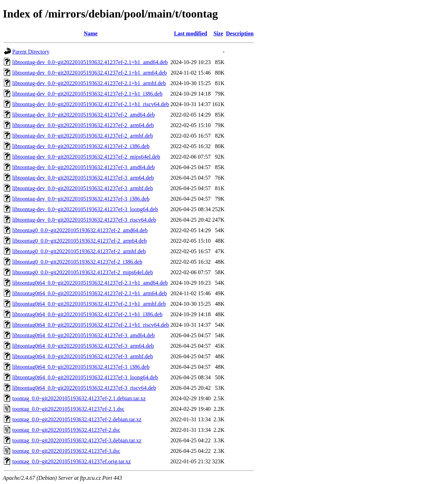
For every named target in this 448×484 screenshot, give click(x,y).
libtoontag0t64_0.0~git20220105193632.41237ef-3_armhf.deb (83, 356)
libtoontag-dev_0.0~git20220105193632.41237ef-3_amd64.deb (83, 167)
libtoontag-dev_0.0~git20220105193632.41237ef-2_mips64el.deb (86, 157)
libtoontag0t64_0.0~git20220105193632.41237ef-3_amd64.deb (83, 335)
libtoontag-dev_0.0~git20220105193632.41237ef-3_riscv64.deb (84, 220)
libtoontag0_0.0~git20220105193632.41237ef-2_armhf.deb (79, 251)
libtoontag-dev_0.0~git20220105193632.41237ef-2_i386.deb (81, 146)
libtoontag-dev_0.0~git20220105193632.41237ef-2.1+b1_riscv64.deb (91, 104)
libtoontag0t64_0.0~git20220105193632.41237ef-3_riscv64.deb (84, 388)
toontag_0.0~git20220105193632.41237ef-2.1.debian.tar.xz (79, 398)
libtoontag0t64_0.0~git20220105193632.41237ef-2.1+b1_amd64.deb (90, 283)
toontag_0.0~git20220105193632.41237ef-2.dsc (66, 430)
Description (240, 33)
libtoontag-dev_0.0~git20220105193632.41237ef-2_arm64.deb (83, 125)
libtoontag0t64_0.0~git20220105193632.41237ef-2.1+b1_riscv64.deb (91, 325)
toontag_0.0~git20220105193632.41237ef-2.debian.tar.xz (77, 419)
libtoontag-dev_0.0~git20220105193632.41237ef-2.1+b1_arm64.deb (90, 73)
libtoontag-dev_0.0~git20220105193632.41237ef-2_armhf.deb (83, 136)
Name (91, 33)
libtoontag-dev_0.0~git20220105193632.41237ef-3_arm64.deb (83, 178)
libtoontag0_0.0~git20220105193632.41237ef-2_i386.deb (77, 262)
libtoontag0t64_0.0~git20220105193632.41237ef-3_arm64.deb (83, 346)
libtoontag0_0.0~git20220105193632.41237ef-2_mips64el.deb (83, 272)
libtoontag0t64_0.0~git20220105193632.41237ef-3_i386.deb (81, 367)
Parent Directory (31, 52)
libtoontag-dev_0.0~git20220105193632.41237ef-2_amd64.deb (83, 115)
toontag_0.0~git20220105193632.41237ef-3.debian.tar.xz (77, 440)
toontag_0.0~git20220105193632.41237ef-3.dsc (66, 451)
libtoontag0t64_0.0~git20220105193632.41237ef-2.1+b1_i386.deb (87, 314)
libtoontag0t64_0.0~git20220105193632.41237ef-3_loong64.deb (85, 377)
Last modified (191, 33)
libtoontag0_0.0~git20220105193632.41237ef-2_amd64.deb (80, 230)
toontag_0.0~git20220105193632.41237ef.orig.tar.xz (72, 461)
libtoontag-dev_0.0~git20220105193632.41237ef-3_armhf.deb (83, 188)
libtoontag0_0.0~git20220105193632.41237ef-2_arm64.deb (79, 241)
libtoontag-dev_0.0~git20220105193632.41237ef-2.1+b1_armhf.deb (89, 83)
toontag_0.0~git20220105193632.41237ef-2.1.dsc (68, 409)
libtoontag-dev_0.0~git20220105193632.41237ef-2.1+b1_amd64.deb (90, 62)
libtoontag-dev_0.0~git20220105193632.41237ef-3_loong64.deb (85, 209)
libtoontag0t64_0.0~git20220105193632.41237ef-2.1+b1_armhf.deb (89, 304)
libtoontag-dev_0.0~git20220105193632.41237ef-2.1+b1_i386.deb (87, 94)
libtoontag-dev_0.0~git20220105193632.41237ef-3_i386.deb (81, 199)
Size (218, 33)
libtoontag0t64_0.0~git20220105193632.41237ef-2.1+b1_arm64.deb (90, 293)
